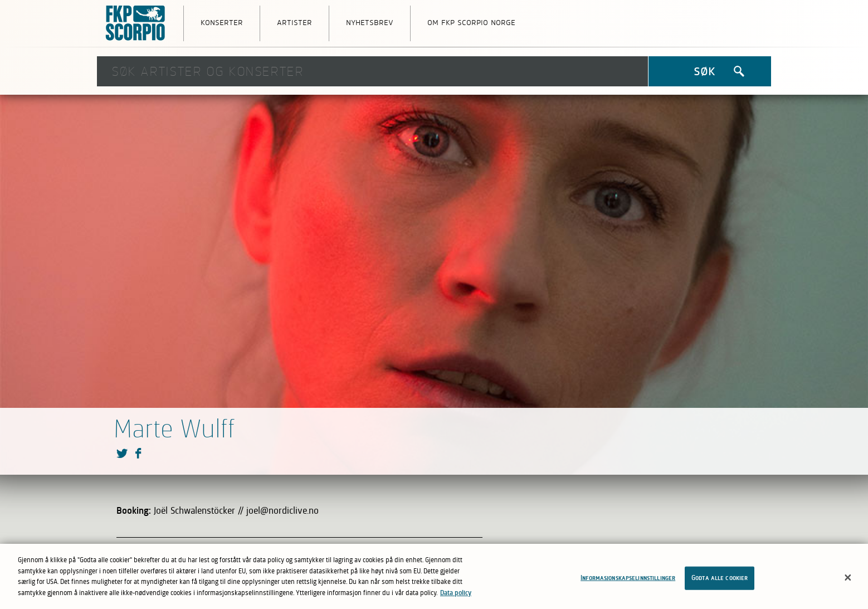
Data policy (456, 596)
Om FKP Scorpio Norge (471, 22)
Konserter (222, 22)
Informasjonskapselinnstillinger (628, 582)
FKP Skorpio (136, 23)
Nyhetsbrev (370, 22)
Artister (294, 22)
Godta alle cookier (720, 582)
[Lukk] (848, 581)
